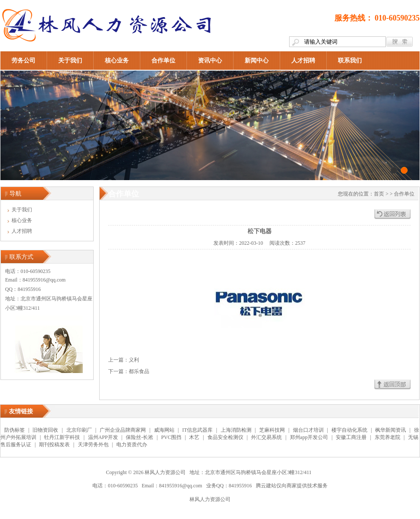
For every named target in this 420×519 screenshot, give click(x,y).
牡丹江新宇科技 (62, 437)
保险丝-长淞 (139, 437)
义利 (134, 360)
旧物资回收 (45, 430)
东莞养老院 (387, 437)
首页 (379, 194)
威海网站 (164, 430)
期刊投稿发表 (54, 445)
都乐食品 (139, 371)
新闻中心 (257, 61)
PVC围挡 (171, 437)
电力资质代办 (132, 445)
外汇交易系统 (266, 437)
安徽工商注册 (351, 437)
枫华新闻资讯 (390, 430)
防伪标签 (15, 430)
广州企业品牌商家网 (123, 430)
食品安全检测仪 (225, 437)
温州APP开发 (103, 437)
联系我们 (350, 61)
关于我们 (70, 61)
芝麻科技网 (272, 430)
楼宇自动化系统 (349, 430)
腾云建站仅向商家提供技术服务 (292, 486)
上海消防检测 (236, 430)
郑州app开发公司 (309, 437)
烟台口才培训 (308, 430)
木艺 (194, 437)
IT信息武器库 (197, 430)
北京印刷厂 (79, 430)
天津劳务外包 (93, 445)
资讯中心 (210, 61)
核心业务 (117, 61)
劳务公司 (24, 61)
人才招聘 (303, 61)
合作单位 (163, 61)
